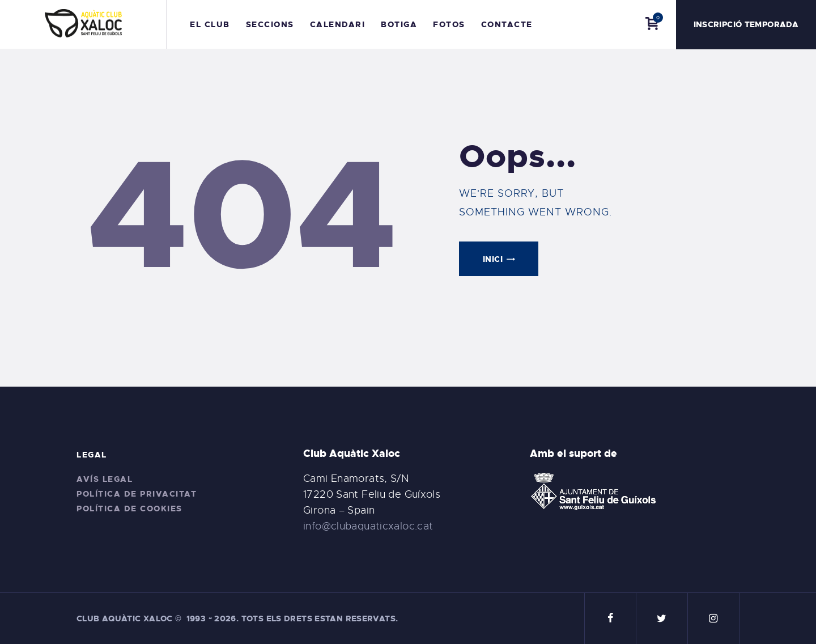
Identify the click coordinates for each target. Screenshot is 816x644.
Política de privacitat (137, 494)
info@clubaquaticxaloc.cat (368, 526)
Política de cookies (129, 509)
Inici (493, 259)
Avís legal (105, 479)
